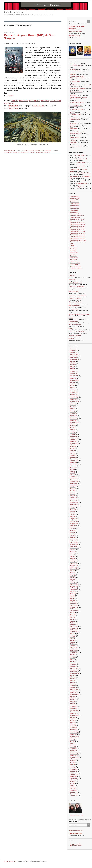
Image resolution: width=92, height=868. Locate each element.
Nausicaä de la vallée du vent (78, 88)
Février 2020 (73, 476)
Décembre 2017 (74, 522)
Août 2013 (73, 612)
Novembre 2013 (74, 607)
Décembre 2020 (74, 459)
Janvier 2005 (73, 792)
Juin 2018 (72, 511)
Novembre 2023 (74, 398)
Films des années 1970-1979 (77, 235)
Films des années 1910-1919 (77, 224)
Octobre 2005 (73, 776)
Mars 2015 (73, 579)
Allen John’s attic (73, 309)
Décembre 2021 (74, 438)
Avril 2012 (73, 640)
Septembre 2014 (74, 590)
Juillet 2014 (73, 593)
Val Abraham (73, 142)
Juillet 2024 (73, 384)
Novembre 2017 (74, 523)
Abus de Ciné (72, 279)
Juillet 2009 (73, 698)
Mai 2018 (72, 513)
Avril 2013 (73, 619)
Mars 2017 (73, 537)
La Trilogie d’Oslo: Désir (76, 109)
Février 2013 (73, 623)
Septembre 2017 (74, 527)
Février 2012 (73, 644)
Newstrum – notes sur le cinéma (77, 295)
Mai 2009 (72, 701)
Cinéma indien (74, 210)
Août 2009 (73, 696)
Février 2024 (73, 393)
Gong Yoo (15, 101)
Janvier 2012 (73, 646)
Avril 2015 (73, 578)
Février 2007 (73, 748)
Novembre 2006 (74, 754)
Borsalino (72, 113)
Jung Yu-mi (24, 101)
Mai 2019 (72, 492)
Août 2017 (73, 529)
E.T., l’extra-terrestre (76, 92)
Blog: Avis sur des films (75, 302)
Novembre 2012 (74, 628)
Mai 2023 (72, 408)
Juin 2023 (72, 407)
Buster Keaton (74, 247)
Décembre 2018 (74, 501)
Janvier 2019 (73, 499)
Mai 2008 (72, 722)
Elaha (71, 127)
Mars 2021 (73, 454)
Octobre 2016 (73, 546)
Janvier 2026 (73, 352)
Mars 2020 (73, 475)
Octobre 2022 (73, 420)
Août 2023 (73, 403)
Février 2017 (73, 539)
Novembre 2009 (74, 691)
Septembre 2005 (74, 778)
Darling (83, 180)
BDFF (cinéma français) (75, 325)
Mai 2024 (72, 387)
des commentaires (76, 846)
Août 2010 (73, 675)
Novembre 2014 (74, 586)
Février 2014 (73, 602)
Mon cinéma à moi (73, 292)
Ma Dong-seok (35, 101)
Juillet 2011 (73, 656)
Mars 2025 (73, 370)
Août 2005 (73, 780)
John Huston (73, 259)
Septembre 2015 (74, 569)
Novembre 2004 (74, 796)
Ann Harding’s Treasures (75, 283)
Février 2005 (73, 790)
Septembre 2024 (74, 380)
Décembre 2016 (74, 543)
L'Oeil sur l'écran (14, 12)
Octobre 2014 (73, 588)
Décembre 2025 (74, 354)
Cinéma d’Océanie (75, 217)
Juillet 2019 (73, 489)
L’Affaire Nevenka (75, 120)
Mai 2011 (72, 659)
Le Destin (72, 69)
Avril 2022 (73, 431)
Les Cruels (73, 141)
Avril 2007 (73, 745)
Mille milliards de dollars (82, 159)
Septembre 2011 (74, 653)
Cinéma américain (75, 198)
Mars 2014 (73, 600)
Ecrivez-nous (80, 815)
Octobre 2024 (73, 379)
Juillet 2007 (73, 740)
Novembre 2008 (74, 712)
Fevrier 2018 (73, 518)
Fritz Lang (73, 251)
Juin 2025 (72, 365)
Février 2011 (73, 665)
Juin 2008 (73, 721)
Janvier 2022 (73, 436)
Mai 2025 (72, 366)
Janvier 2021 (73, 457)
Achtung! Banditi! (80, 166)
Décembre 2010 (74, 668)
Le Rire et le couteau (75, 114)
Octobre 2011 (73, 651)
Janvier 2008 (73, 729)
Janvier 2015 (73, 583)
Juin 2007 (73, 742)
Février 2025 (73, 372)
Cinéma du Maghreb (75, 214)
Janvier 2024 (73, 394)
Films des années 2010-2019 (77, 242)
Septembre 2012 (74, 632)
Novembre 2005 (74, 775)
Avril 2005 (73, 787)
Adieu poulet (73, 128)
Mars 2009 (73, 705)
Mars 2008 (73, 726)
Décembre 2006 (74, 752)
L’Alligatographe (73, 321)
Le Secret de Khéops (75, 71)
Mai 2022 (72, 429)
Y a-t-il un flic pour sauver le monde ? (80, 85)
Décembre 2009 (74, 689)
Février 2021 (73, 455)
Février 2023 (73, 413)
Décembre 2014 (74, 584)
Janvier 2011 (73, 667)
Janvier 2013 (73, 625)
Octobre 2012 (73, 630)
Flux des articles (75, 844)
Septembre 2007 (74, 736)
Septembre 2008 (74, 715)
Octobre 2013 (73, 609)
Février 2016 (73, 560)
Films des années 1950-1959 (77, 231)
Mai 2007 (72, 743)
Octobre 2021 (73, 441)
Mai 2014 (72, 597)
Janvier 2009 (73, 708)
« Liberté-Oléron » (80, 155)
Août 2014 (73, 591)
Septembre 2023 (74, 401)
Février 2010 (73, 686)
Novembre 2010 (74, 670)
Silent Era (71, 339)
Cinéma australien (75, 203)
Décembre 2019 (74, 480)
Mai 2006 (72, 764)
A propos (72, 815)
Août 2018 (73, 508)
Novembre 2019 (74, 482)
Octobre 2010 (73, 672)
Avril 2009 (73, 703)
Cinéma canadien (75, 205)
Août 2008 (73, 717)
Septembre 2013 (74, 611)
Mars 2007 (73, 747)
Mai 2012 (72, 639)
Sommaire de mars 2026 (76, 76)
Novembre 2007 (74, 733)
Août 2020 (73, 466)
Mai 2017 (72, 534)
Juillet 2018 (73, 509)
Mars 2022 (73, 433)
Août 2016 (73, 550)
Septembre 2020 (74, 464)
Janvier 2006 (73, 771)
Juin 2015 (72, 574)
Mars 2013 (73, 621)
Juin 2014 (72, 595)
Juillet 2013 (73, 614)
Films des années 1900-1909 (78, 223)
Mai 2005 (72, 785)
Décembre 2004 (74, 794)
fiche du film (14, 106)
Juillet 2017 (73, 530)
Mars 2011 (73, 663)
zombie (32, 152)
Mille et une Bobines (74, 305)
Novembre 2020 (74, 461)
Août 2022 (73, 424)
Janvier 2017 (73, 541)
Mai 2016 (72, 555)
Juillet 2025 (73, 363)
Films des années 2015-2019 (43, 150)
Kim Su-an (45, 101)
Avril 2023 (73, 410)
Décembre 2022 (74, 417)
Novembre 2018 (74, 503)
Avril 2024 (73, 389)
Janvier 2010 (73, 687)
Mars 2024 (73, 391)
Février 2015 (73, 581)
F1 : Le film (73, 118)
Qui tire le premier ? (75, 134)
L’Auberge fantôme (82, 183)
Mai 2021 (72, 450)
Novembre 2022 (74, 419)
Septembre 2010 (74, 673)
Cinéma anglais (74, 200)
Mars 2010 (73, 684)
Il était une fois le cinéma (75, 299)
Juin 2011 (72, 658)
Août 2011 (72, 654)
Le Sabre (72, 125)
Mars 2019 (73, 496)
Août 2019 (73, 487)
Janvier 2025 (73, 373)
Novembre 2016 (74, 544)
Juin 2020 (73, 469)
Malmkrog (73, 64)
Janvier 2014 (73, 604)
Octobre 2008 (74, 714)
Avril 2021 (73, 452)
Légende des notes (75, 263)
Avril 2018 (73, 515)
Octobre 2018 (73, 504)
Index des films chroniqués (76, 831)
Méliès (72, 244)
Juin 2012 (72, 637)
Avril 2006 (73, 766)
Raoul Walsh (73, 256)
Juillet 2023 (73, 405)
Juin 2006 (73, 762)
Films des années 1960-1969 (78, 233)
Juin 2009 (73, 700)
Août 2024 (73, 382)
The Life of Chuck (75, 137)
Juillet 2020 (73, 468)
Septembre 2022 (74, 422)
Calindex (71, 328)
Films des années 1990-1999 (78, 238)
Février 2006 (73, 769)
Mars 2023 (73, 412)
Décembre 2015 (74, 564)
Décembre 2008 (74, 710)
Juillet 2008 (73, 719)
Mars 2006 (73, 768)
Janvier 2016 (73, 562)
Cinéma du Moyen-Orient (77, 216)
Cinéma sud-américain (76, 221)
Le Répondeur (74, 123)
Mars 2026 (73, 349)
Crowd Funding (74, 265)
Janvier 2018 (73, 520)
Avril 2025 (73, 368)
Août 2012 (73, 633)
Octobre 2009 (74, 693)
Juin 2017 (72, 532)
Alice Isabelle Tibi (75, 176)
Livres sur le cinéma (75, 266)
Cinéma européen (75, 207)
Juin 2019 (72, 490)
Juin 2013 (72, 616)
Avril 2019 (73, 494)
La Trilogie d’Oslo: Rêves (77, 106)
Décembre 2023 (74, 396)
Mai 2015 (72, 576)
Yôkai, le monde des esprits (77, 78)
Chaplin (72, 245)
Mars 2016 (73, 558)
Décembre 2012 (74, 626)
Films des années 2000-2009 (78, 240)
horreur (15, 152)
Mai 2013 (72, 618)
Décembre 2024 (74, 375)
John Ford (73, 254)
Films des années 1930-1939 (77, 228)
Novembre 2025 (74, 356)
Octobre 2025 (73, 358)
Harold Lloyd (73, 249)
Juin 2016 (72, 553)
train (19, 152)
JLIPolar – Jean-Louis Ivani (76, 332)
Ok (89, 21)
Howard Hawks (74, 258)
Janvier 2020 (73, 478)
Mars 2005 (73, 789)
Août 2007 (73, 738)
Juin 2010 (72, 679)
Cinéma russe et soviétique (77, 219)
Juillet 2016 (73, 551)
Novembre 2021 (74, 440)
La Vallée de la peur (75, 81)
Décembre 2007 (74, 731)
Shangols (71, 318)
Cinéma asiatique (29, 150)
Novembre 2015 (74, 565)
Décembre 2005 (74, 773)
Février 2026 (73, 351)
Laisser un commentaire (43, 152)
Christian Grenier (75, 169)
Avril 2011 (72, 661)
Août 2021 (73, 445)
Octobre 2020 (73, 462)
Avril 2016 (73, 557)
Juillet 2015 (73, 572)
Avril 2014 (73, 598)
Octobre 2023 (73, 400)
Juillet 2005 (73, 782)
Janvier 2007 (73, 750)
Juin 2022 (72, 427)
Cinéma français (74, 209)
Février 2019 (73, 497)
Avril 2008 (73, 724)
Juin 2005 (73, 783)
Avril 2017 (73, 536)
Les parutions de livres (76, 268)
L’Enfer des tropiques (76, 66)
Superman (73, 74)
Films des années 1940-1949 (78, 230)
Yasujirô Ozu (73, 261)
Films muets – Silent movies (76, 286)
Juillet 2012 (73, 635)
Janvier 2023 (73, 415)
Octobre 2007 (73, 734)
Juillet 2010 (73, 677)
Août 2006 (73, 759)
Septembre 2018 (74, 506)
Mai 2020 (72, 471)
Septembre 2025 (74, 359)
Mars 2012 (73, 642)
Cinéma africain (74, 196)
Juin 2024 (73, 386)
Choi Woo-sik (9, 103)
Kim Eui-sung (56, 101)
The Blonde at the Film (75, 335)
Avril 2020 (73, 473)
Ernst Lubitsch (74, 252)
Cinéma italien (74, 212)
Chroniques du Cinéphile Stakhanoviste (79, 314)
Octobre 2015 (73, 567)
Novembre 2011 (74, 649)
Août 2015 (73, 571)
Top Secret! (81, 187)
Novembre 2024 (74, 377)
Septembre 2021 (74, 443)
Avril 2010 (73, 682)
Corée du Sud (8, 152)
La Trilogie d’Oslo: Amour (77, 102)
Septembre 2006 (74, 757)
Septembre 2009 (74, 694)
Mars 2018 (73, 516)
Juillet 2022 (73, 426)
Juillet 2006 (73, 761)
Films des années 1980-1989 (78, 237)
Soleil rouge (73, 95)
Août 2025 (73, 361)
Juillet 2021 (73, 447)
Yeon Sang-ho (39, 106)
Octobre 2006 (74, 755)
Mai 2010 (72, 680)
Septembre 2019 (74, 485)
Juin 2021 (72, 448)
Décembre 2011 (74, 647)
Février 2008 (73, 728)
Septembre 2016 (74, 548)
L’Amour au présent (75, 146)
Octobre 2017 (73, 525)
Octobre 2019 (73, 483)
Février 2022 (73, 434)
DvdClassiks (72, 276)
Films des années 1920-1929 (77, 226)
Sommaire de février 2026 (77, 132)
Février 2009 (73, 707)
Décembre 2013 (74, 605)
